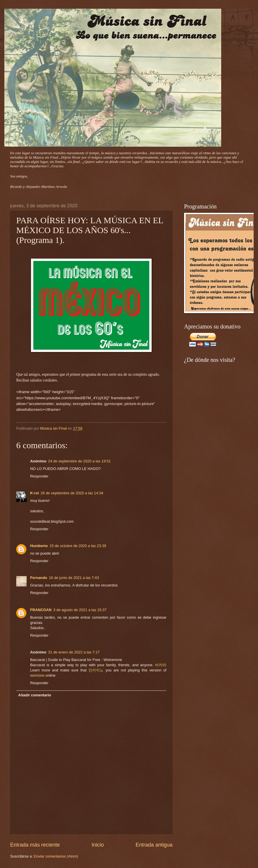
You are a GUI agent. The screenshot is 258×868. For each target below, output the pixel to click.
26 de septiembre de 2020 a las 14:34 (72, 493)
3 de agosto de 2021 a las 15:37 (80, 610)
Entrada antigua (154, 845)
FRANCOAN (41, 610)
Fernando (39, 578)
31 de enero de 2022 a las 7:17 (74, 652)
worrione (37, 675)
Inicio (98, 845)
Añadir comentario (34, 695)
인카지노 (96, 670)
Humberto (39, 546)
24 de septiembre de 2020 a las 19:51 (79, 461)
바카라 (161, 665)
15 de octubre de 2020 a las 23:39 (78, 546)
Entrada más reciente (35, 845)
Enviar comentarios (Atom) (56, 856)
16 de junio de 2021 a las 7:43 (74, 578)
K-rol (34, 493)
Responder (39, 476)
